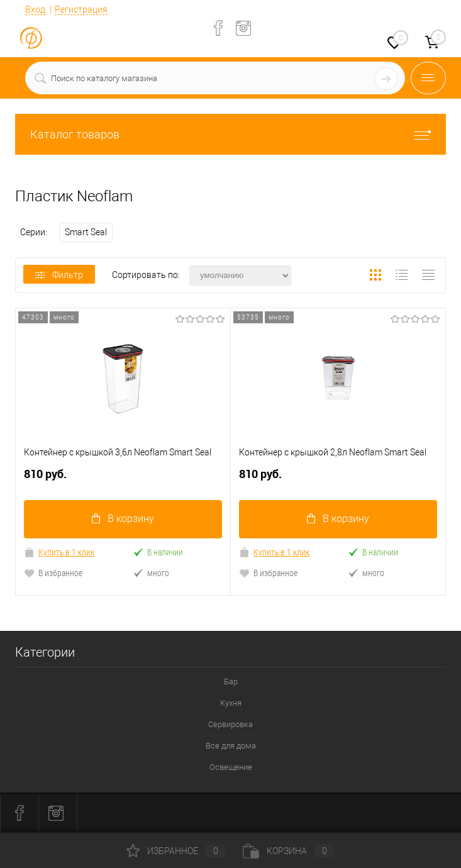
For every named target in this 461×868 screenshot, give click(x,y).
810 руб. (123, 480)
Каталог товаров (230, 134)
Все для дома (231, 747)
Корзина (289, 851)
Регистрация (81, 9)
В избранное (53, 574)
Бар (231, 683)
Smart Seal (86, 232)
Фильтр (59, 275)
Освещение (231, 768)
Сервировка (230, 726)
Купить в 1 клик (59, 553)
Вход (35, 9)
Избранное (176, 851)
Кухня (231, 704)
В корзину (123, 520)
